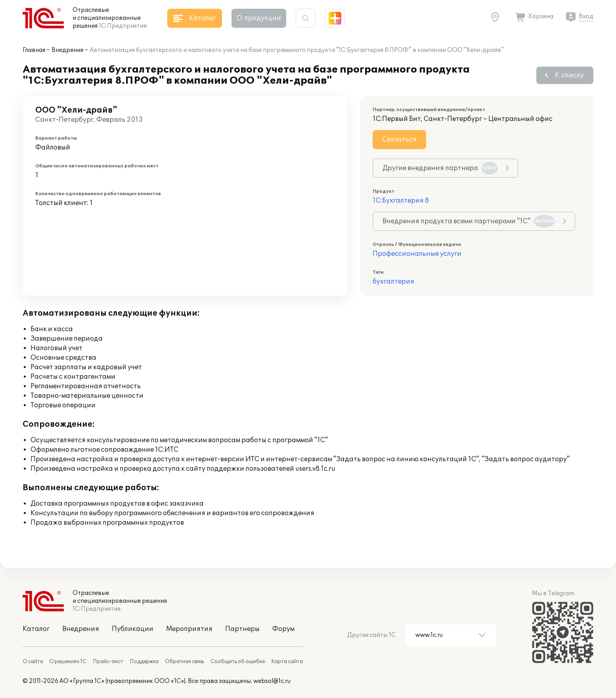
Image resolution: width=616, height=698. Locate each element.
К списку (569, 75)
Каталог (36, 629)
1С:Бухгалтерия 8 (401, 201)
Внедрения (67, 50)
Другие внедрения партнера (440, 168)
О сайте (33, 662)
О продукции (259, 18)
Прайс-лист (108, 662)
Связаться (399, 140)
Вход (586, 16)
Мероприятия (189, 629)
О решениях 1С (68, 662)
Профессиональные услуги (417, 254)
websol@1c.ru (272, 681)
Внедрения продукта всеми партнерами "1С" (469, 221)
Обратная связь (185, 662)
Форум (283, 629)
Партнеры (242, 629)
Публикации (133, 629)
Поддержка (144, 662)
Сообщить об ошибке (238, 662)
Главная (34, 50)
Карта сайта (287, 662)
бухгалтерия (393, 282)
